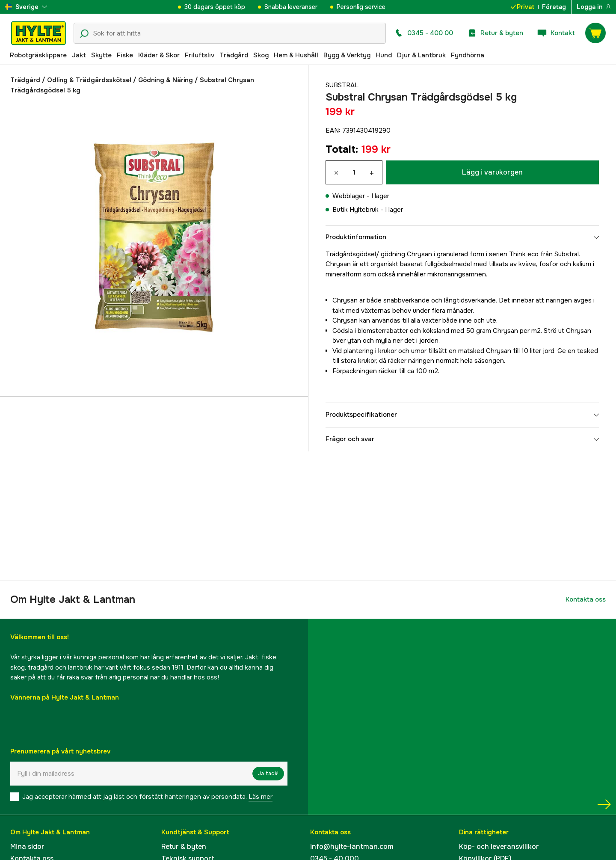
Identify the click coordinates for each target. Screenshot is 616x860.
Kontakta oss (586, 599)
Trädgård (234, 55)
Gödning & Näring (166, 80)
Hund (384, 55)
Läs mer (261, 797)
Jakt (79, 55)
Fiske (125, 55)
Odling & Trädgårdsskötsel (89, 80)
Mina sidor (27, 847)
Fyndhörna (468, 55)
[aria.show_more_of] (26, 7)
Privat (523, 7)
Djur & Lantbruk (421, 55)
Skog (261, 55)
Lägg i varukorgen (492, 172)
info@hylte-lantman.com (352, 847)
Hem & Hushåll (296, 55)
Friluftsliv (200, 55)
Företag (554, 7)
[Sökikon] (84, 34)
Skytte (101, 55)
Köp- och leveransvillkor (499, 847)
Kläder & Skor (159, 55)
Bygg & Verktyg (347, 55)
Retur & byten (184, 847)
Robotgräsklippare (38, 55)
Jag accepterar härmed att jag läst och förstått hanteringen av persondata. (147, 797)
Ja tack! (268, 774)
